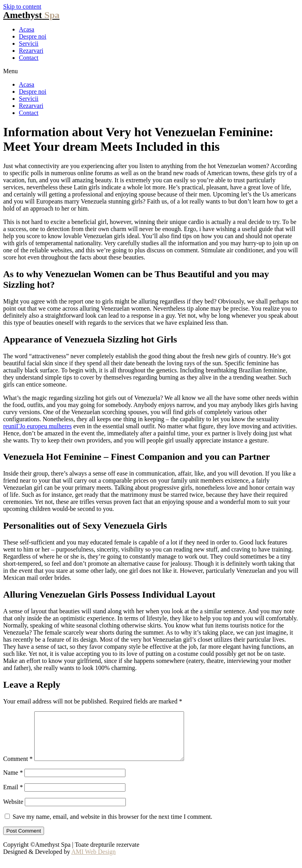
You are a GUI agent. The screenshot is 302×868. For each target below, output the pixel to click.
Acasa (27, 29)
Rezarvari (31, 51)
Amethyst (31, 15)
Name (13, 782)
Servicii (29, 43)
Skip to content (22, 6)
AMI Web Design (93, 861)
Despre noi (33, 36)
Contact (29, 58)
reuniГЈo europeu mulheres (38, 426)
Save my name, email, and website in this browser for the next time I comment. (112, 826)
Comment (18, 768)
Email (13, 797)
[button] (151, 71)
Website (13, 811)
